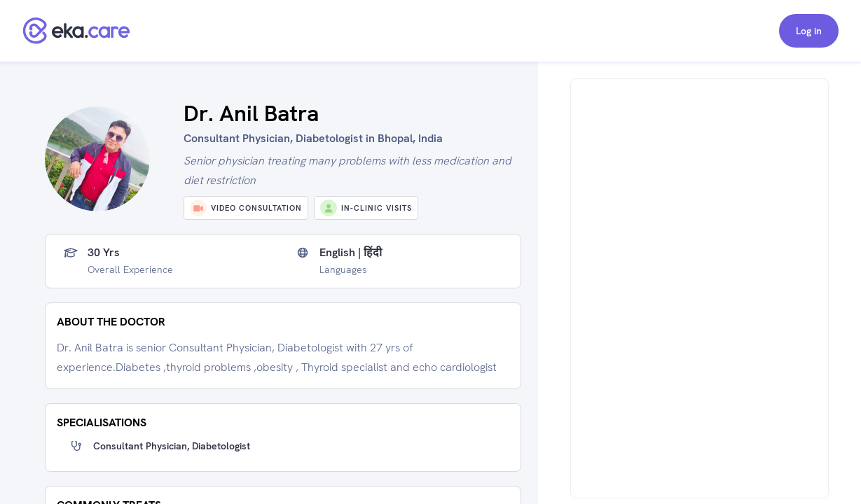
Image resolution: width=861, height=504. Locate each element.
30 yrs (104, 253)
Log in (809, 31)
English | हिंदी (351, 253)
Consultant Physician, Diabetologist (172, 446)
